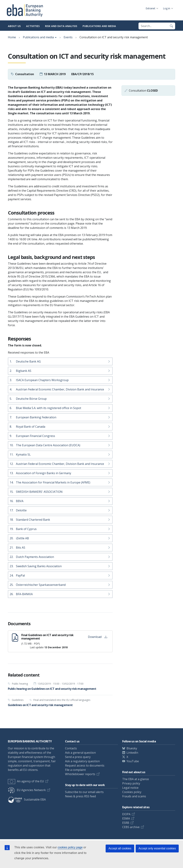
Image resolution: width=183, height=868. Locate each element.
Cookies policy (132, 792)
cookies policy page (70, 847)
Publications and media (99, 26)
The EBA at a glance (136, 779)
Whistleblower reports (80, 774)
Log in (167, 8)
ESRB (126, 823)
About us (14, 26)
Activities (33, 26)
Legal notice (130, 788)
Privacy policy (131, 783)
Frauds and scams (134, 796)
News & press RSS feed (80, 796)
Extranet (150, 8)
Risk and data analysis (61, 26)
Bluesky (132, 748)
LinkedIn (132, 753)
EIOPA (126, 814)
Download (98, 637)
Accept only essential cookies (157, 848)
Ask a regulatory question (82, 761)
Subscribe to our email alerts (84, 792)
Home (12, 37)
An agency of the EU (26, 781)
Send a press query (78, 757)
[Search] (171, 26)
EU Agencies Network (27, 790)
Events (68, 37)
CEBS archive (131, 827)
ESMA (126, 818)
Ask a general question (80, 753)
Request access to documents (85, 765)
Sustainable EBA (27, 799)
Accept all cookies (120, 848)
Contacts (71, 748)
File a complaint (75, 770)
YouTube (133, 761)
